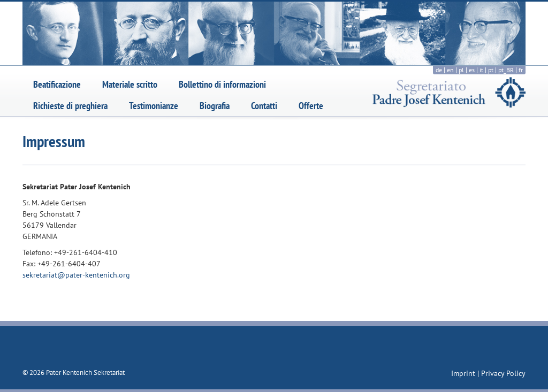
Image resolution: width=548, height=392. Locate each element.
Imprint (464, 373)
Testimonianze (154, 106)
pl (461, 70)
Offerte (311, 106)
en (450, 70)
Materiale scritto (130, 84)
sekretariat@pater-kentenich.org (76, 275)
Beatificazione (57, 84)
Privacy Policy (503, 373)
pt (491, 70)
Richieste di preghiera (70, 106)
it (481, 70)
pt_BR (506, 70)
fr (521, 70)
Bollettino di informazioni (222, 84)
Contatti (264, 106)
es (472, 70)
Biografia (215, 106)
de (439, 70)
